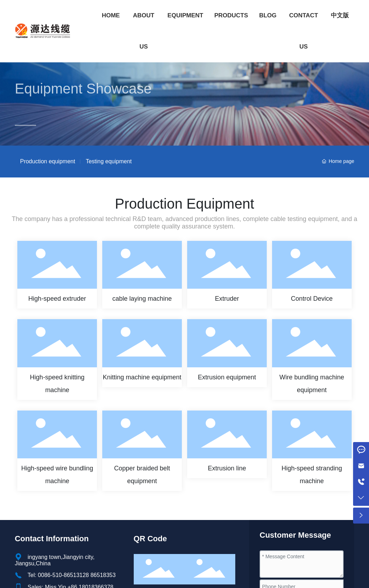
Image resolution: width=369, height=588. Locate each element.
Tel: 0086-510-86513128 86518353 (72, 575)
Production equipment (48, 161)
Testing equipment (109, 161)
